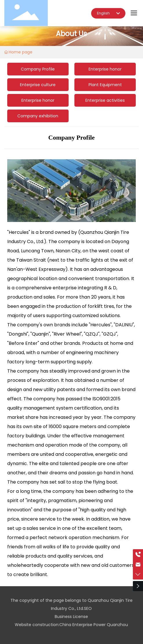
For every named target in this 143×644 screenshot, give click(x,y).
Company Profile (38, 69)
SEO (88, 608)
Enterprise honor (105, 69)
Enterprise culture (38, 85)
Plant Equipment (105, 85)
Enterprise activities (105, 100)
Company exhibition (38, 116)
